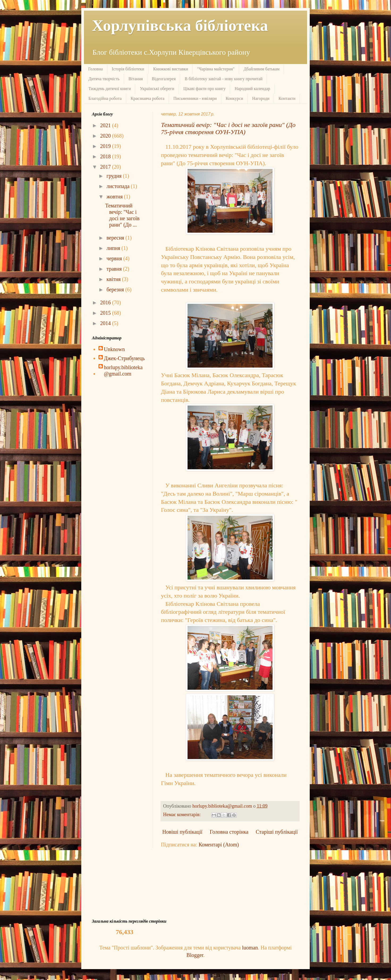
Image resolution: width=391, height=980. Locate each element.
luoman (250, 948)
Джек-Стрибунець (124, 358)
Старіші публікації (277, 832)
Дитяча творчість (104, 79)
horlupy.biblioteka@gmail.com (123, 370)
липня (114, 248)
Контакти (287, 98)
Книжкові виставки (171, 69)
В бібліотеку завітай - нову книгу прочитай (224, 79)
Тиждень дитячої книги (110, 89)
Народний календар (252, 89)
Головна (95, 69)
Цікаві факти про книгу (204, 89)
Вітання (136, 79)
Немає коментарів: (182, 815)
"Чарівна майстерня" (216, 69)
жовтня (115, 197)
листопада (119, 186)
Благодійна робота (105, 98)
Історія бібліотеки (128, 69)
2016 (106, 302)
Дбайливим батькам (262, 69)
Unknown (114, 349)
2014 (106, 323)
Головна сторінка (229, 832)
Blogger (195, 955)
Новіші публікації (182, 832)
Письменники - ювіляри (195, 98)
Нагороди (261, 98)
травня (115, 269)
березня (116, 289)
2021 (106, 125)
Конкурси (235, 98)
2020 (106, 136)
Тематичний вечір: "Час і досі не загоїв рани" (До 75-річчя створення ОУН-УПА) (228, 128)
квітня (114, 279)
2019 (106, 146)
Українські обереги (157, 89)
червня (115, 258)
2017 (106, 167)
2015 (106, 313)
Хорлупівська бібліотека (180, 25)
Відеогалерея (164, 79)
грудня (115, 176)
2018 (106, 156)
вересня (116, 238)
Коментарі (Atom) (219, 845)
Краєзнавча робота (148, 98)
